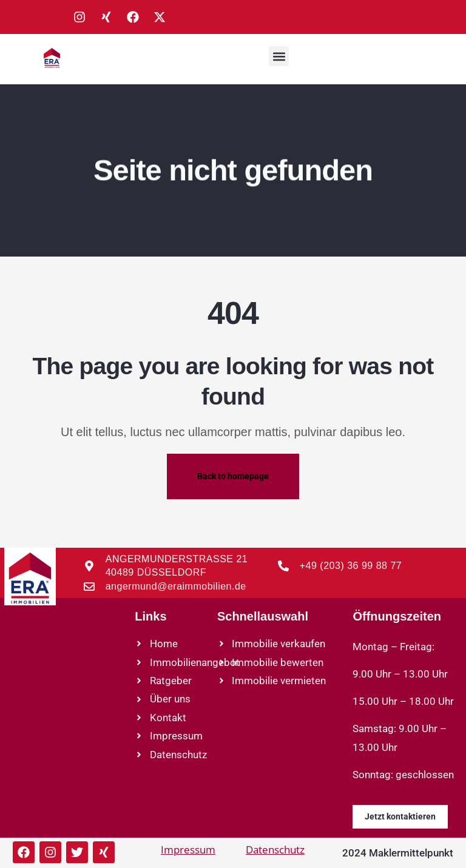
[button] (279, 56)
